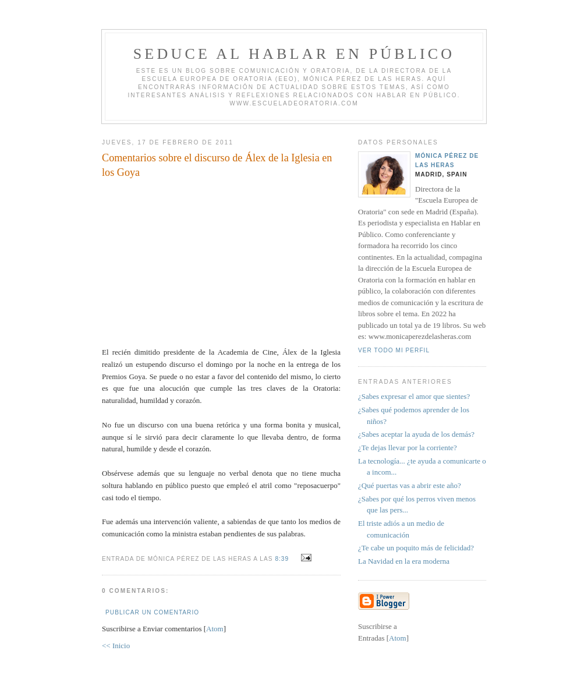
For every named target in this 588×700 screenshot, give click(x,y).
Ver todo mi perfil (394, 350)
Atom (215, 629)
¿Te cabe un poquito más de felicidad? (416, 548)
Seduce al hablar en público (294, 54)
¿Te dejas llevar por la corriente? (408, 448)
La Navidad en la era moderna (404, 561)
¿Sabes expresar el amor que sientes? (414, 396)
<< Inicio (116, 646)
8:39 (283, 559)
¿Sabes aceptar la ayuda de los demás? (416, 434)
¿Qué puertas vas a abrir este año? (410, 485)
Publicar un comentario (152, 612)
